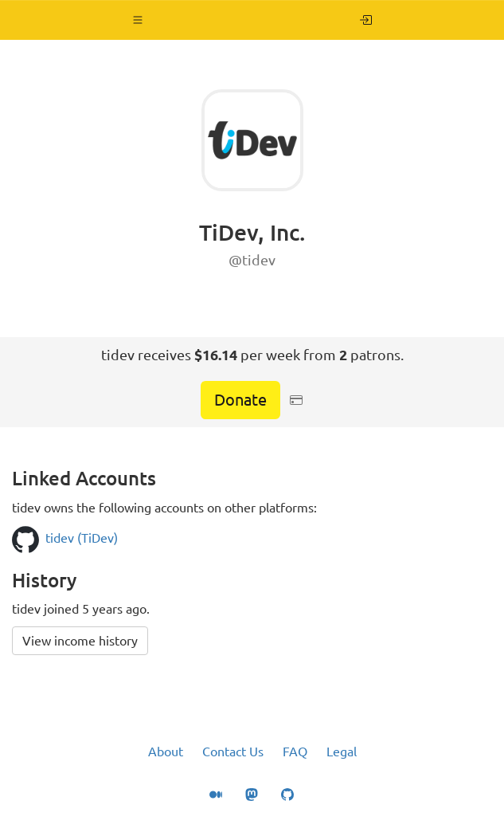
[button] (138, 20)
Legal (342, 752)
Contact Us (233, 752)
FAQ (295, 752)
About (166, 752)
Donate (240, 400)
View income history (80, 641)
